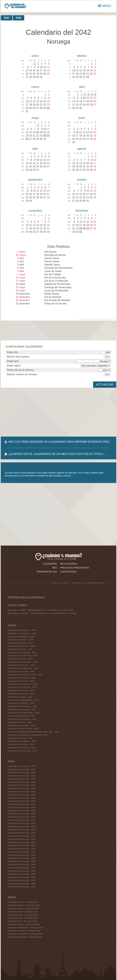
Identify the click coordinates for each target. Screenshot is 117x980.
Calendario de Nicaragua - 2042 (22, 706)
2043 (19, 18)
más (55, 568)
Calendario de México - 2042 (21, 703)
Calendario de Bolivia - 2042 (21, 640)
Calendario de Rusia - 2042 (20, 738)
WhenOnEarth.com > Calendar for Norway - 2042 (51, 610)
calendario (50, 564)
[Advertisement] (58, 412)
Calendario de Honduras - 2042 (22, 687)
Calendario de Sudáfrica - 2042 (22, 741)
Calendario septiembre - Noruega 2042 (26, 928)
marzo (35, 87)
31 (81, 232)
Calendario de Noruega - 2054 (22, 865)
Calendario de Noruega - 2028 (22, 782)
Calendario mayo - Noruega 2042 (23, 915)
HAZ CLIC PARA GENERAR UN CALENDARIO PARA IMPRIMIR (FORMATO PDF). (59, 442)
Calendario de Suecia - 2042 (21, 744)
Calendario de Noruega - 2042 (22, 710)
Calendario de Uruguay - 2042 (21, 748)
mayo (35, 118)
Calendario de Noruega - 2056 (22, 871)
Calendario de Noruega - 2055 (22, 868)
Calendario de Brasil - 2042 (20, 643)
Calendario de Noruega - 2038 (22, 814)
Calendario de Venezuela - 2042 (22, 751)
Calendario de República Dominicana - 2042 (28, 735)
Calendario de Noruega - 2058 (22, 877)
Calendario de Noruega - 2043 (22, 830)
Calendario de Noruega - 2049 (22, 849)
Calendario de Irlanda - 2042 (21, 691)
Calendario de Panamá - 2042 (21, 716)
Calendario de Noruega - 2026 (22, 776)
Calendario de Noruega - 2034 (22, 801)
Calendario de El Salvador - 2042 (23, 668)
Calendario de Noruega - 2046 (22, 839)
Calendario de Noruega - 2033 (22, 798)
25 (48, 136)
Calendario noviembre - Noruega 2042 (25, 934)
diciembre (82, 211)
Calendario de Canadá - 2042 (21, 646)
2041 (7, 18)
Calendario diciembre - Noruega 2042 (25, 937)
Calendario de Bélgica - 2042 (21, 637)
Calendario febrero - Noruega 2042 (24, 905)
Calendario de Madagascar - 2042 (23, 700)
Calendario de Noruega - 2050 (22, 852)
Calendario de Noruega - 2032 (22, 795)
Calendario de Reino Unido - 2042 (23, 729)
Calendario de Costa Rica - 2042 (23, 656)
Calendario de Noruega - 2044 (22, 833)
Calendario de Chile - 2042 (20, 649)
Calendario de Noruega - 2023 (22, 766)
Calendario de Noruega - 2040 (22, 820)
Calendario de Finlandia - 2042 (22, 678)
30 (48, 108)
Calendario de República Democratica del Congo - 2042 (33, 732)
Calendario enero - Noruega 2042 (23, 902)
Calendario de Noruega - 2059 (22, 880)
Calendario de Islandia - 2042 (21, 694)
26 (27, 139)
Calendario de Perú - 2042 (20, 722)
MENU (105, 6)
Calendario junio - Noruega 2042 (23, 918)
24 (45, 136)
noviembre (35, 211)
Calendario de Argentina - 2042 (22, 633)
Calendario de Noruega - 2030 (22, 788)
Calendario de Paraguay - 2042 (22, 719)
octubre (82, 180)
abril (82, 87)
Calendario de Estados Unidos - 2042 (25, 675)
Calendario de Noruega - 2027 (22, 779)
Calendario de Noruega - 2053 (22, 861)
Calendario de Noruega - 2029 (22, 785)
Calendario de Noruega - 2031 (22, 792)
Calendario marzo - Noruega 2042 (23, 908)
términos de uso (47, 572)
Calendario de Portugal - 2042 (21, 725)
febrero (82, 56)
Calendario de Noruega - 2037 (22, 811)
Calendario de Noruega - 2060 (22, 884)
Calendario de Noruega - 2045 (22, 836)
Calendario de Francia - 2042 (21, 681)
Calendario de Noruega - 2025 (22, 772)
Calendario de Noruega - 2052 (22, 858)
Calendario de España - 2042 (21, 671)
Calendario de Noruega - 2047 (22, 842)
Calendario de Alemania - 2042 (22, 630)
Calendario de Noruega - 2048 (22, 845)
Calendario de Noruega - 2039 (22, 817)
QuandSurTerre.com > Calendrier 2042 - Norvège (53, 613)
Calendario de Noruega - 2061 (22, 887)
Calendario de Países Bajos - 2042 (24, 713)
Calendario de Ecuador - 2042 (21, 665)
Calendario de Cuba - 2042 (20, 659)
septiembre (35, 180)
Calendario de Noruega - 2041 (22, 823)
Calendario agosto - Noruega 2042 (24, 924)
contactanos (68, 572)
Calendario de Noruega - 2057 (22, 874)
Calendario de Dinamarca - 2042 (23, 662)
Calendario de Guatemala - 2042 (23, 684)
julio (35, 149)
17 (45, 132)
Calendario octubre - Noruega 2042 (24, 931)
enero (35, 56)
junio (82, 118)
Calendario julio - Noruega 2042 (22, 921)
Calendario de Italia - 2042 (20, 697)
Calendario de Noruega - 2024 (22, 769)
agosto (82, 149)
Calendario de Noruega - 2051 (22, 855)
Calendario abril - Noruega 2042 (22, 912)
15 (38, 132)
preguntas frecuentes (74, 568)
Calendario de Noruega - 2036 (22, 807)
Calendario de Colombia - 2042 (22, 652)
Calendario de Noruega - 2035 (22, 804)
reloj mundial (69, 564)
